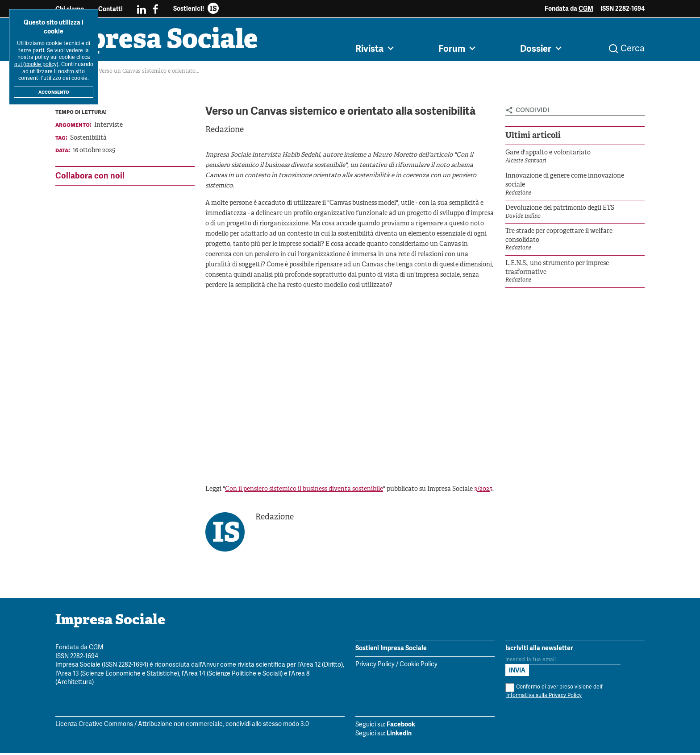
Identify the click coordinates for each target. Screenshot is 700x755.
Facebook (401, 726)
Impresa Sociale (163, 42)
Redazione (225, 132)
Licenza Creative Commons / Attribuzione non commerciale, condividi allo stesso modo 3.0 (182, 727)
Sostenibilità (88, 140)
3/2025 (483, 492)
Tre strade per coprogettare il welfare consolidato (559, 238)
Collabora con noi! (90, 178)
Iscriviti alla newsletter (539, 650)
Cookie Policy (419, 667)
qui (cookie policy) (36, 64)
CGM (586, 8)
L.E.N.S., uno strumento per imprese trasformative (557, 270)
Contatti (110, 9)
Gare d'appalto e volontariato (548, 155)
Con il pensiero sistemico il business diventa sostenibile (304, 492)
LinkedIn (399, 735)
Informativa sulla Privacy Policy (544, 698)
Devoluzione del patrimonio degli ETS (560, 210)
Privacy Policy (375, 667)
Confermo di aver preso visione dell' (554, 694)
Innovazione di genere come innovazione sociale (565, 183)
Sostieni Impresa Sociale (391, 650)
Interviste (108, 127)
